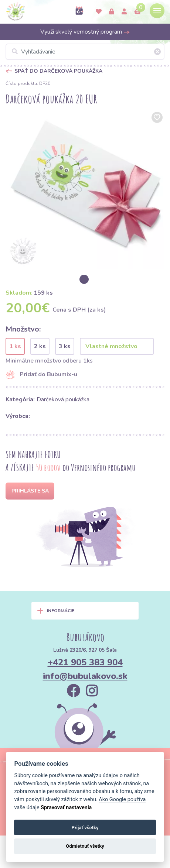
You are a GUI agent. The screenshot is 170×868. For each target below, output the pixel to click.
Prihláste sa (30, 491)
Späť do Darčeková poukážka (58, 71)
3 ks (65, 346)
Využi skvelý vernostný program (85, 32)
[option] (85, 189)
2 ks (40, 346)
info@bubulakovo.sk (85, 676)
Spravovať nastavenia (66, 808)
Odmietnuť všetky (85, 846)
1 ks (15, 346)
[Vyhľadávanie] (85, 52)
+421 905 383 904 (85, 662)
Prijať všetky (85, 828)
